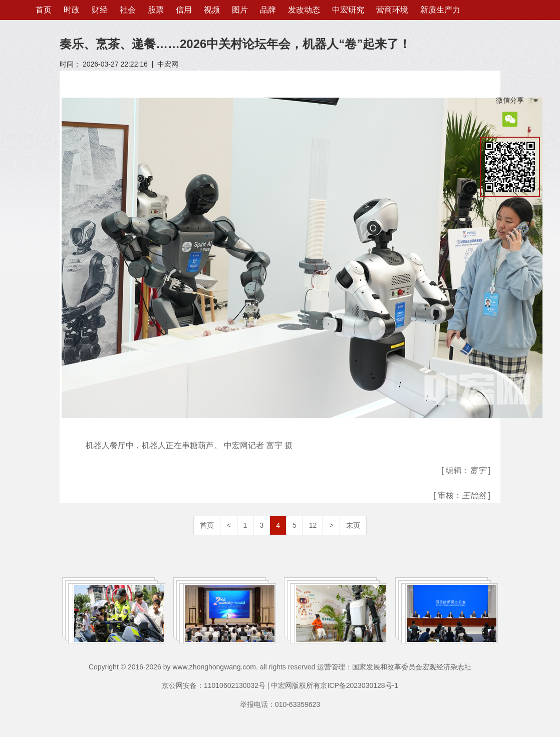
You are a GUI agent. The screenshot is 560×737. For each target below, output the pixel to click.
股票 (156, 10)
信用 (184, 10)
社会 (128, 10)
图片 (240, 10)
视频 (212, 10)
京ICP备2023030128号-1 (359, 685)
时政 (72, 10)
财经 (100, 10)
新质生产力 (440, 10)
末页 (353, 525)
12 (313, 525)
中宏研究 (348, 10)
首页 (44, 10)
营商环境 (392, 10)
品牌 (268, 10)
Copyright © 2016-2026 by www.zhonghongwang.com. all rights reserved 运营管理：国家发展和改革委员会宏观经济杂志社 (280, 667)
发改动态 (304, 10)
